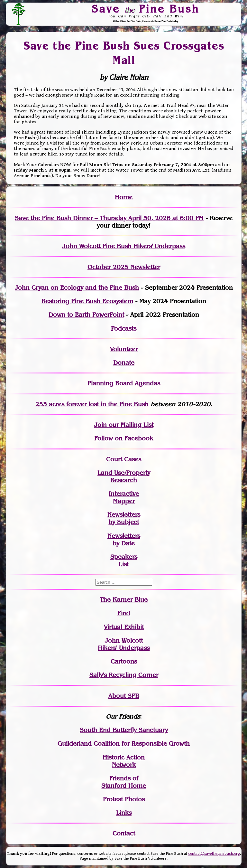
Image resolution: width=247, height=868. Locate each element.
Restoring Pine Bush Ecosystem (87, 301)
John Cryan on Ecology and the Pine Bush (77, 288)
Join (101, 425)
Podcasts (124, 329)
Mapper (124, 501)
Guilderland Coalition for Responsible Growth (124, 744)
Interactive (124, 494)
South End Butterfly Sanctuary (124, 730)
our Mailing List (130, 425)
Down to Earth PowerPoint (86, 315)
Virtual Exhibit (124, 627)
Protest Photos (124, 799)
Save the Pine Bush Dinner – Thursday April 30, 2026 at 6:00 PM (109, 218)
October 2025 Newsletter (124, 267)
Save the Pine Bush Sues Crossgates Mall (124, 53)
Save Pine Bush (146, 9)
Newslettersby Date (124, 540)
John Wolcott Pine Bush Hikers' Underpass (124, 246)
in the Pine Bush (111, 404)
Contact (124, 833)
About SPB (124, 696)
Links (124, 813)
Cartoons (124, 661)
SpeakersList (124, 561)
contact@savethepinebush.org (214, 854)
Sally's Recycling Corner (124, 675)
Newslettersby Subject (124, 518)
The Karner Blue (124, 600)
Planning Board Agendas (124, 383)
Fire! (124, 613)
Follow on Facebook (124, 438)
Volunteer (124, 349)
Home (124, 197)
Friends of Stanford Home (124, 782)
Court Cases (124, 459)
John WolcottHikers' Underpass (124, 644)
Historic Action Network (124, 761)
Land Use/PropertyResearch (124, 476)
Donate (124, 363)
